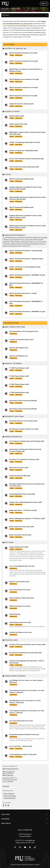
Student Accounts (11, 112)
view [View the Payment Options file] (12, 118)
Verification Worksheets (14, 235)
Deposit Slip (13, 614)
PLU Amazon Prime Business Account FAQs (24, 653)
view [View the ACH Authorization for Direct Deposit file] (12, 423)
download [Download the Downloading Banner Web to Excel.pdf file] (18, 496)
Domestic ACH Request (17, 356)
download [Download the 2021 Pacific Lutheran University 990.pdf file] (18, 411)
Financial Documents (12, 364)
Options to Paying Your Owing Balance (22, 151)
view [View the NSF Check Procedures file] (12, 470)
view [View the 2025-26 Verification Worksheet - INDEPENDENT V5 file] (12, 288)
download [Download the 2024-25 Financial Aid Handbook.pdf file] (18, 210)
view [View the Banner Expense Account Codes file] (12, 529)
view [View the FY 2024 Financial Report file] (12, 378)
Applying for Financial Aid (15, 49)
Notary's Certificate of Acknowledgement (23, 267)
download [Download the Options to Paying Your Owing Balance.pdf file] (18, 153)
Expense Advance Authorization (20, 598)
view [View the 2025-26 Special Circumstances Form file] (12, 98)
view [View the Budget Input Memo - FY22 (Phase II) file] (12, 513)
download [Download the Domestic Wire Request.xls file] (13, 350)
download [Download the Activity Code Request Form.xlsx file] (13, 635)
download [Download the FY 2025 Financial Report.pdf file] (18, 370)
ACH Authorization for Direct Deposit (22, 421)
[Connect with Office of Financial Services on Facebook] (3, 806)
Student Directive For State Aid (20, 104)
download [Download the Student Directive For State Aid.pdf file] (18, 106)
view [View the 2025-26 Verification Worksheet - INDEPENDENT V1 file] (12, 306)
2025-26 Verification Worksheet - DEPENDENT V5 (25, 275)
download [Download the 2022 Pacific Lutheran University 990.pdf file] (18, 403)
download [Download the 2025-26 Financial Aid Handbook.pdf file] (18, 181)
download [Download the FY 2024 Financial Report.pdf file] (18, 378)
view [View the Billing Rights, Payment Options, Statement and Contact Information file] (12, 137)
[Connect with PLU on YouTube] (25, 847)
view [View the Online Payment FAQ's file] (12, 126)
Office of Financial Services (7, 10)
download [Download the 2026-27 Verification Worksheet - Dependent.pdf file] (18, 253)
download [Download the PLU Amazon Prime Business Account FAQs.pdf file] (18, 655)
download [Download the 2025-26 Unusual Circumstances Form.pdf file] (18, 90)
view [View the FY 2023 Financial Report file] (12, 387)
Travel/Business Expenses (14, 676)
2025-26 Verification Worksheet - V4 (21, 293)
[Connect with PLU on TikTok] (35, 847)
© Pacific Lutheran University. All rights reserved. (25, 865)
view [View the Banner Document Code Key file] (12, 537)
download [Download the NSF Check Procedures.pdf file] (18, 470)
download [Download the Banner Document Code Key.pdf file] (18, 537)
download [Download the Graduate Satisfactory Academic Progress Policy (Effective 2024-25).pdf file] (18, 191)
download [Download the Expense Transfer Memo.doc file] (13, 584)
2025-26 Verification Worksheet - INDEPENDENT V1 (26, 301)
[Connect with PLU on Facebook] (15, 847)
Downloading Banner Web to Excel (20, 494)
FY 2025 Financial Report (17, 368)
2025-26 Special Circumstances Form (22, 96)
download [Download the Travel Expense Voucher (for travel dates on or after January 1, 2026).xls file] (13, 695)
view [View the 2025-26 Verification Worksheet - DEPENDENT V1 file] (12, 314)
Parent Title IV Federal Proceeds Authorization (25, 159)
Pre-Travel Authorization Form (19, 721)
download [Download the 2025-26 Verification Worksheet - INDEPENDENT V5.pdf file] (18, 288)
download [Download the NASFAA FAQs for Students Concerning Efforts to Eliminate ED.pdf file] (18, 73)
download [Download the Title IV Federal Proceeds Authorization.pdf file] (18, 169)
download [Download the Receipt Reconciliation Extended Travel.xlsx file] (13, 737)
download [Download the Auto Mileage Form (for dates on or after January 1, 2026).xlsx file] (13, 685)
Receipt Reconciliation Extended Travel (22, 735)
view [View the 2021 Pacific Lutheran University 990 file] (12, 411)
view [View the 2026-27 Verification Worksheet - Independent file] (12, 261)
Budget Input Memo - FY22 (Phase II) (21, 510)
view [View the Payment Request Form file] (12, 549)
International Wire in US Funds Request (22, 331)
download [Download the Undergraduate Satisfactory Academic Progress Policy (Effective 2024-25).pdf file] (18, 202)
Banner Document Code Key (19, 535)
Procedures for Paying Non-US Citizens (22, 459)
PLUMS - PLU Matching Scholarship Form (23, 142)
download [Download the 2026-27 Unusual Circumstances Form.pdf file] (18, 63)
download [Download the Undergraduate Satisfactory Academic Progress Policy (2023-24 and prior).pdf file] (18, 230)
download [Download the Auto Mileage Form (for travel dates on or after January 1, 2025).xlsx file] (13, 705)
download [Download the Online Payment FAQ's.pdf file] (18, 126)
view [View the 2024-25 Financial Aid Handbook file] (12, 210)
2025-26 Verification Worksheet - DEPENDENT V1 (25, 312)
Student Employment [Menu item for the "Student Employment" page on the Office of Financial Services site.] (10, 798)
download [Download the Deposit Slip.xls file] (13, 617)
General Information (12, 437)
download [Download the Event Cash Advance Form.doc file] (13, 592)
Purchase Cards (10, 640)
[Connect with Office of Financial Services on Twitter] (6, 806)
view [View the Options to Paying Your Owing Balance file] (12, 153)
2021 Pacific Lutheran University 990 (21, 409)
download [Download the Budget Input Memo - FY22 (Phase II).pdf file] (18, 513)
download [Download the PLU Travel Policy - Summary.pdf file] (18, 749)
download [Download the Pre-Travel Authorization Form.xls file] (13, 723)
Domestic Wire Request (17, 348)
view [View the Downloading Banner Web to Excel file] (12, 496)
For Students (9, 45)
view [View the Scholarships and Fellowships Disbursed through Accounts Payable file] (12, 454)
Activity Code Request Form (19, 632)
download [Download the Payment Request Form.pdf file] (18, 549)
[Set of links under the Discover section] (47, 814)
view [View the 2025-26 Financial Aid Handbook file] (12, 181)
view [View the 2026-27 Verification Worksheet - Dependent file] (12, 253)
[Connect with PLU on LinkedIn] (30, 847)
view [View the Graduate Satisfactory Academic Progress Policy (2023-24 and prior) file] (12, 220)
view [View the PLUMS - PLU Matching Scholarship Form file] (12, 145)
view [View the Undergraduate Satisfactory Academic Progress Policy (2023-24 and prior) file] (12, 230)
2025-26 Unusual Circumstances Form (22, 88)
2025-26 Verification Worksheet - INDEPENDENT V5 (26, 283)
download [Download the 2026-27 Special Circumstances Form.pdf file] (18, 55)
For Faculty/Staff (11, 323)
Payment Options (15, 116)
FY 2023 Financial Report (17, 384)
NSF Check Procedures (17, 468)
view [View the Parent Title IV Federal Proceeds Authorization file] (12, 161)
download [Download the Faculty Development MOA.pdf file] (18, 478)
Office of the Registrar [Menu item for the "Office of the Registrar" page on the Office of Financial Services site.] (10, 796)
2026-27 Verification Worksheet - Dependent (24, 251)
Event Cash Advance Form (18, 590)
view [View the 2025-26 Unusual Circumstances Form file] (12, 90)
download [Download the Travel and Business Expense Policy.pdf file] (18, 757)
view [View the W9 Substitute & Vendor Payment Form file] (12, 431)
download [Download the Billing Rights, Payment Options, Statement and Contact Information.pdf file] (18, 137)
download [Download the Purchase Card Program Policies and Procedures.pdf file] (18, 647)
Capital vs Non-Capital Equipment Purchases (24, 502)
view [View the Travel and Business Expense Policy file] (12, 757)
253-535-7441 (30, 843)
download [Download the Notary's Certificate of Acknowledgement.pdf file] (18, 269)
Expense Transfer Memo (17, 582)
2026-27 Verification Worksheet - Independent (24, 259)
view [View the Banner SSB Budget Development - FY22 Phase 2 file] (12, 521)
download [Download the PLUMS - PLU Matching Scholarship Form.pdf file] (18, 145)
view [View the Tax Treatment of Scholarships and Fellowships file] (12, 443)
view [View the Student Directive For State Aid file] (12, 106)
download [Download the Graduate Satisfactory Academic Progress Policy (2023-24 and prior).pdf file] (18, 220)
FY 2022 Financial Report (17, 393)
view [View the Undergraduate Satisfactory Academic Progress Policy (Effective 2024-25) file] (12, 202)
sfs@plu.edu (10, 775)
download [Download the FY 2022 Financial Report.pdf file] (18, 395)
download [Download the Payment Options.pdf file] (18, 118)
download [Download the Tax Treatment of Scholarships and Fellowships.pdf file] (18, 443)
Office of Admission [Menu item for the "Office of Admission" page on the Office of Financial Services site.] (9, 794)
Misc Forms (8, 543)
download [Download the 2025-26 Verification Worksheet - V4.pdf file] (18, 296)
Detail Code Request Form (18, 606)
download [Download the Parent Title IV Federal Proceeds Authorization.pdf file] (18, 161)
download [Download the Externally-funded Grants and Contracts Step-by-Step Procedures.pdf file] (18, 488)
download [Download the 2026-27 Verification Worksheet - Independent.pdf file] (18, 261)
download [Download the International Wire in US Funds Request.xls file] (13, 334)
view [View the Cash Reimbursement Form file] (12, 625)
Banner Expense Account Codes (20, 527)
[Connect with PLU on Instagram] (20, 847)
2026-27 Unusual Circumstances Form (22, 61)
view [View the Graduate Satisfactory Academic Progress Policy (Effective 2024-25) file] (12, 191)
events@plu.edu (30, 840)
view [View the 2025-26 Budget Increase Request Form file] (12, 82)
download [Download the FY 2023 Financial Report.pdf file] (18, 387)
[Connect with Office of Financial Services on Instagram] (8, 806)
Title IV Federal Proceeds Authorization (22, 167)
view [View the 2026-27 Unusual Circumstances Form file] (12, 63)
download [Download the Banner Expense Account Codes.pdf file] (18, 529)
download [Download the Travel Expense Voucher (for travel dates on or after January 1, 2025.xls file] (13, 715)
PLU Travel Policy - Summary (19, 746)
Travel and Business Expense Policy (21, 754)
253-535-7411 (20, 840)
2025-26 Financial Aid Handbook (20, 179)
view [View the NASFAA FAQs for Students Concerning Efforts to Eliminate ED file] (12, 73)
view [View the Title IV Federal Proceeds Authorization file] (12, 169)
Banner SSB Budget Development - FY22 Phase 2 (25, 519)
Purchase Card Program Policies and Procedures (26, 645)
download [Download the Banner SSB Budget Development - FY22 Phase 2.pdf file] (18, 521)
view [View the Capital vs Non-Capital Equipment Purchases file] (12, 505)
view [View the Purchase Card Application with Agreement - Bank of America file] (12, 665)
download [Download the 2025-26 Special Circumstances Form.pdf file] (18, 98)
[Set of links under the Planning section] (47, 819)
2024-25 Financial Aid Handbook (20, 207)
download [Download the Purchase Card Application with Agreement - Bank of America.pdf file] (18, 665)
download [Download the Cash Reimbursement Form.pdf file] (18, 625)
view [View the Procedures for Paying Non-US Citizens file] (12, 462)
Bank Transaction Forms (14, 327)
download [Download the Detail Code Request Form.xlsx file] (13, 608)
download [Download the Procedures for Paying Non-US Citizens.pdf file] (18, 462)
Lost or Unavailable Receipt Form (20, 566)
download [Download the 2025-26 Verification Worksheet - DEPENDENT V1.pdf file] (18, 314)
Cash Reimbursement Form (18, 622)
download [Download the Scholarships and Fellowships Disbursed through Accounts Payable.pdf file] (18, 454)
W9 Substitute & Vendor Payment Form (22, 429)
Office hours (6, 786)
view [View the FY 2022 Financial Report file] (12, 395)
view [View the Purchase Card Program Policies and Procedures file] (12, 647)
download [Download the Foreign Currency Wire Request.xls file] (13, 342)
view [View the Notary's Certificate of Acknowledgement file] (12, 269)
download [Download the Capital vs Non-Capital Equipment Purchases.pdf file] (18, 505)
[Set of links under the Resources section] (47, 823)
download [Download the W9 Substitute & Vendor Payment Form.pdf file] (18, 431)
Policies (7, 175)
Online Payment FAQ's (17, 124)
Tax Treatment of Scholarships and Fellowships (25, 441)
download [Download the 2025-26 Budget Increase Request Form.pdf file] (18, 82)
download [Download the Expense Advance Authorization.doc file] (13, 600)
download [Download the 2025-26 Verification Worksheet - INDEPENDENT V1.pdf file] (18, 306)
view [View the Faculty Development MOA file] (12, 478)
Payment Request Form (17, 547)
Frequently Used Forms (13, 417)
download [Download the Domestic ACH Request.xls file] (13, 358)
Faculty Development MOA (18, 476)
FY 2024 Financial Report (17, 376)
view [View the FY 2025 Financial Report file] (12, 370)
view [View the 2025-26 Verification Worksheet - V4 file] (12, 296)
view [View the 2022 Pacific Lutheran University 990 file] (12, 403)
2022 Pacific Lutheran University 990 (21, 401)
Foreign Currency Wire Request (20, 340)
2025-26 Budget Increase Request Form (22, 79)
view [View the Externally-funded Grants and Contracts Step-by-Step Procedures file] (12, 488)
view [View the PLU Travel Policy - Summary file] (12, 749)
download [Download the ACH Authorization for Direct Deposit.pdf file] (18, 423)
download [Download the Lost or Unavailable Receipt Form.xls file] (13, 568)
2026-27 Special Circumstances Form (22, 53)
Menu (44, 4)
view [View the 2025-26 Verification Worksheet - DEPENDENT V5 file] (12, 277)
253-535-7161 (11, 772)
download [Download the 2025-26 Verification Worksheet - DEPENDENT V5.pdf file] (18, 277)
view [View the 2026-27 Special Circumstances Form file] (12, 55)
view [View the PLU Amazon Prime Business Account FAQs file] (12, 655)
